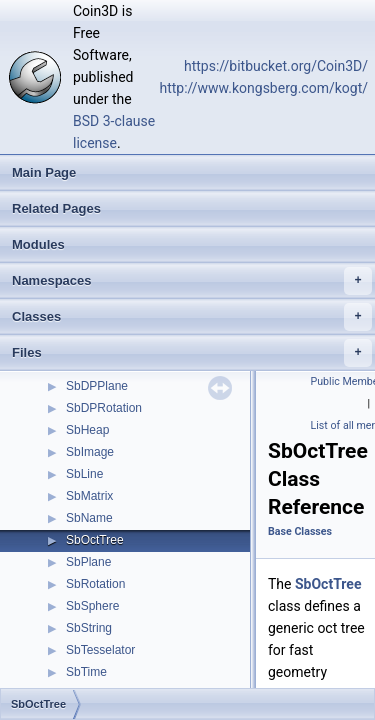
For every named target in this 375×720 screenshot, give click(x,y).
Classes (192, 317)
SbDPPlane (97, 386)
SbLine (84, 474)
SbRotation (95, 584)
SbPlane (88, 562)
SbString (89, 628)
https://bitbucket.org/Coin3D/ (276, 66)
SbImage (90, 452)
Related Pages (56, 208)
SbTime (86, 672)
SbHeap (87, 430)
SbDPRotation (104, 408)
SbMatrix (89, 496)
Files (192, 353)
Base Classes (300, 531)
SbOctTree (95, 540)
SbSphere (92, 606)
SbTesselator (100, 650)
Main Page (44, 172)
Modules (38, 244)
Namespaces (192, 281)
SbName (89, 518)
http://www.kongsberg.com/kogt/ (263, 88)
